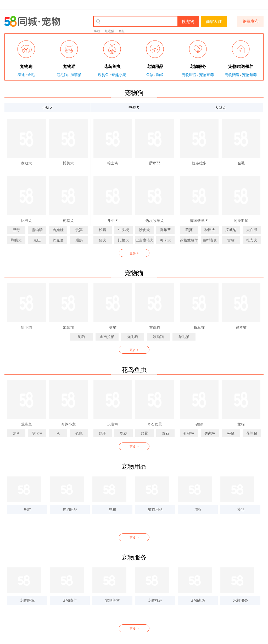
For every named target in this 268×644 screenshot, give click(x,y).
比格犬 (124, 240)
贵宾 (79, 230)
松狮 (103, 230)
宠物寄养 (206, 75)
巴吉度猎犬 (144, 240)
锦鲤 (199, 424)
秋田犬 (210, 230)
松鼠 (231, 433)
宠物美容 (113, 600)
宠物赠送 (232, 75)
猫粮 (198, 509)
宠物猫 (134, 273)
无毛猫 (133, 337)
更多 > (134, 253)
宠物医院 (189, 75)
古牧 (231, 240)
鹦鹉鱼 (210, 433)
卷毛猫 (184, 337)
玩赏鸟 (113, 424)
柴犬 (103, 240)
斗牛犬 (113, 221)
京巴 (37, 240)
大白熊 (252, 230)
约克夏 (58, 240)
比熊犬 (26, 221)
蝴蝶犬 (16, 240)
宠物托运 (155, 600)
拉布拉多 (199, 163)
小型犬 (48, 107)
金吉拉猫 (107, 337)
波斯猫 (158, 337)
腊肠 (79, 240)
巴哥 (16, 230)
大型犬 (220, 107)
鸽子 (103, 433)
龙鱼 (16, 433)
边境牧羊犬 (155, 221)
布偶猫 (155, 327)
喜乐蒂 (165, 230)
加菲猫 (76, 75)
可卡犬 (165, 240)
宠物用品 (134, 466)
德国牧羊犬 (199, 221)
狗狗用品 (70, 509)
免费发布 (250, 21)
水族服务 (241, 600)
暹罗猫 (241, 327)
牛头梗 (124, 230)
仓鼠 (79, 433)
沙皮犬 (144, 230)
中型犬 (134, 107)
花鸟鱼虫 (134, 370)
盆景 (144, 433)
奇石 (165, 433)
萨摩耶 (155, 163)
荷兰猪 (252, 433)
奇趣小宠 (119, 75)
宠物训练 (198, 600)
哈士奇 (113, 163)
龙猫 (241, 424)
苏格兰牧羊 (189, 240)
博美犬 (68, 163)
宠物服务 (134, 557)
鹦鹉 (124, 433)
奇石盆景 (155, 424)
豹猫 (81, 337)
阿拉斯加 (241, 221)
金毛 (31, 75)
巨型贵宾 (210, 240)
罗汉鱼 (37, 433)
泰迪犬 (26, 163)
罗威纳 (231, 230)
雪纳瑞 (37, 230)
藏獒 (189, 230)
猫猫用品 (155, 509)
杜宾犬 (252, 240)
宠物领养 (249, 75)
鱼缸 (122, 31)
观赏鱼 (103, 75)
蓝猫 (113, 327)
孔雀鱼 (189, 433)
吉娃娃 (58, 230)
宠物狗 (134, 93)
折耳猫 (199, 327)
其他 (241, 509)
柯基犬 (68, 221)
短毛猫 (109, 31)
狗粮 (160, 75)
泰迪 (97, 31)
